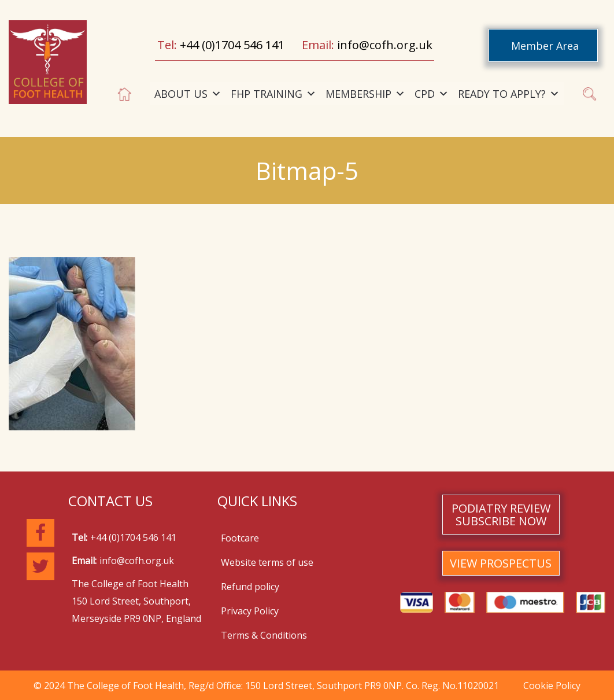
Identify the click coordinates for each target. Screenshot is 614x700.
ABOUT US (188, 94)
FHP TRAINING (273, 94)
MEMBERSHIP (365, 94)
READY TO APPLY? (509, 94)
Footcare (240, 538)
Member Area (545, 46)
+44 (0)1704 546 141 (232, 45)
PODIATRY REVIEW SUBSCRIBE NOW (501, 515)
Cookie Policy (552, 686)
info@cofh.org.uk (385, 45)
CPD (432, 94)
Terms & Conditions (264, 635)
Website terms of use (267, 562)
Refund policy (250, 587)
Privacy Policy (250, 611)
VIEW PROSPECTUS (501, 563)
